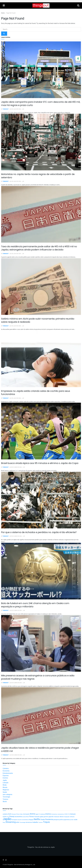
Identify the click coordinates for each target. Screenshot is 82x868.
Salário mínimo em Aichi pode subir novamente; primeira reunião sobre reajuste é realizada (38, 320)
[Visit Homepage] (41, 5)
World (5, 802)
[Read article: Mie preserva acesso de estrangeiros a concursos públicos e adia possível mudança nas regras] (41, 643)
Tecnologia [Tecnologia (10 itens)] (22, 822)
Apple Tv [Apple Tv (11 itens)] (38, 814)
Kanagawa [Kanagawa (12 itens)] (15, 820)
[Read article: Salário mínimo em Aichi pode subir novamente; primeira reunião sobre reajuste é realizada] (41, 287)
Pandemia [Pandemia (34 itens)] (49, 820)
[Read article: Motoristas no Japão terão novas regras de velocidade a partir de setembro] (41, 142)
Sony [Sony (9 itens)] (4, 822)
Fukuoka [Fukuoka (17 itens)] (37, 817)
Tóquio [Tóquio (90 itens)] (46, 822)
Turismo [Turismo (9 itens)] (41, 822)
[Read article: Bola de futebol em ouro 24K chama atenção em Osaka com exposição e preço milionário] (41, 571)
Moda (5, 785)
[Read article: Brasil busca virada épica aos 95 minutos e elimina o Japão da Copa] (41, 431)
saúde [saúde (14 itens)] (76, 820)
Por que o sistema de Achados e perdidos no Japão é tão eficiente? (39, 532)
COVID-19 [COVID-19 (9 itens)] (67, 814)
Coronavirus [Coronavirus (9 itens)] (54, 814)
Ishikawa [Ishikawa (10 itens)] (72, 817)
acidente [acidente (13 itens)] (5, 814)
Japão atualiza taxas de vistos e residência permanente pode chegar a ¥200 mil (40, 749)
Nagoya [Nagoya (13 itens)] (31, 820)
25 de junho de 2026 (16, 755)
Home (3, 13)
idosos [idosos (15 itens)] (62, 817)
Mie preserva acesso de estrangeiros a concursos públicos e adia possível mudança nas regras (38, 677)
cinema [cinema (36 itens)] (48, 814)
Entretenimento (8, 773)
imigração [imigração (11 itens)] (67, 817)
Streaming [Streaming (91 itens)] (11, 822)
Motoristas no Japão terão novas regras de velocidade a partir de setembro (38, 176)
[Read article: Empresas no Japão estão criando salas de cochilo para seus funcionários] (41, 359)
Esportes (6, 776)
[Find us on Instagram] (6, 860)
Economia (6, 771)
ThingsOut (6, 109)
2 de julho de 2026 (15, 398)
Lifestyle (6, 783)
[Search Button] (78, 5)
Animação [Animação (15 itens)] (26, 814)
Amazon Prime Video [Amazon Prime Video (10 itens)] (17, 814)
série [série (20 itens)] (18, 822)
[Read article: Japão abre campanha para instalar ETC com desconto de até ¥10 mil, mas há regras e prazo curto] (41, 70)
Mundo (5, 787)
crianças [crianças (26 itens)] (73, 814)
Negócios (6, 790)
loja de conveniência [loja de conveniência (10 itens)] (23, 820)
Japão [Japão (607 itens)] (7, 819)
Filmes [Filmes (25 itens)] (31, 817)
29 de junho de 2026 (16, 536)
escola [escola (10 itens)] (24, 817)
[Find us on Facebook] (3, 860)
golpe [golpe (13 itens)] (42, 817)
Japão (5, 780)
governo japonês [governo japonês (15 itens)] (48, 817)
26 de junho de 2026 (16, 611)
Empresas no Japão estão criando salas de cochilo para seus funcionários (36, 393)
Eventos (5, 778)
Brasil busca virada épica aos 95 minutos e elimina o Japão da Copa (40, 463)
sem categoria (7, 795)
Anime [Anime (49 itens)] (32, 814)
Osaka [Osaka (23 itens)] (43, 820)
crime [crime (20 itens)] (5, 817)
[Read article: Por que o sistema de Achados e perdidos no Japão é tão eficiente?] (41, 500)
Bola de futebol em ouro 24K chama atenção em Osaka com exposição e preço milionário (35, 605)
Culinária (6, 769)
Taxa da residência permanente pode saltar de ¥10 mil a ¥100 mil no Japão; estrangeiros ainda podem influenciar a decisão (39, 248)
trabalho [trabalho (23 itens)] (35, 822)
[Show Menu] (4, 5)
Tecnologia (6, 797)
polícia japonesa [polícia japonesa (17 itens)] (65, 820)
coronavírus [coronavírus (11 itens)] (61, 814)
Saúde (5, 792)
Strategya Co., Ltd (30, 865)
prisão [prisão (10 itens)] (72, 820)
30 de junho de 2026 (16, 467)
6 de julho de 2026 (15, 181)
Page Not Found (11, 13)
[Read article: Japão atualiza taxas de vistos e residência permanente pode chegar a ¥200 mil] (41, 716)
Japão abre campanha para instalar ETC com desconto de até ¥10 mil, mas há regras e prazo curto (41, 104)
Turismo (5, 799)
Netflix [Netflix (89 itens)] (37, 819)
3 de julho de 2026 (15, 326)
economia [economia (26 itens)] (18, 817)
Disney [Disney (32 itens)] (12, 817)
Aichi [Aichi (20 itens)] (10, 814)
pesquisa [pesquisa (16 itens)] (56, 820)
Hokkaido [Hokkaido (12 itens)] (57, 817)
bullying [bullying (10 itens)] (42, 814)
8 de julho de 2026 (15, 109)
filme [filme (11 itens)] (27, 817)
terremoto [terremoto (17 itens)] (29, 822)
